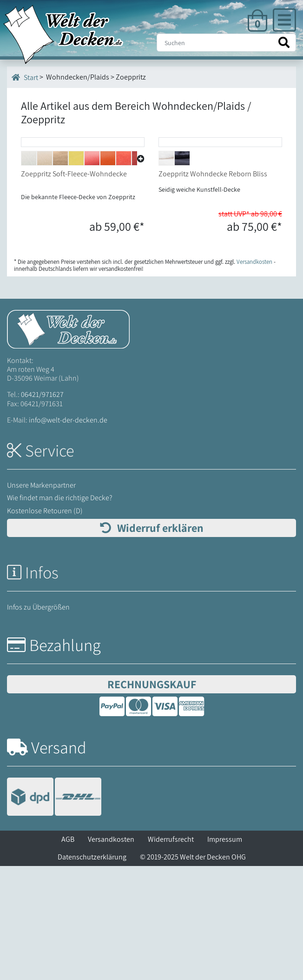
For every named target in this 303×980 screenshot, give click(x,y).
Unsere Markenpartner (41, 599)
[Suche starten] (284, 43)
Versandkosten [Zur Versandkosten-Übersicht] (254, 376)
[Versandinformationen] (54, 912)
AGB (68, 953)
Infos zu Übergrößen (38, 721)
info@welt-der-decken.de (68, 534)
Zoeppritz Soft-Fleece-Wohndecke (74, 288)
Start (25, 77)
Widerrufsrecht (171, 953)
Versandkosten (111, 953)
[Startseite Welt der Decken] (68, 442)
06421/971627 (42, 508)
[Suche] (226, 43)
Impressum (225, 953)
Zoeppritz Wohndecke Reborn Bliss (213, 288)
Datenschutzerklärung (92, 971)
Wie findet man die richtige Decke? (60, 612)
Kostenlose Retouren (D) (45, 624)
